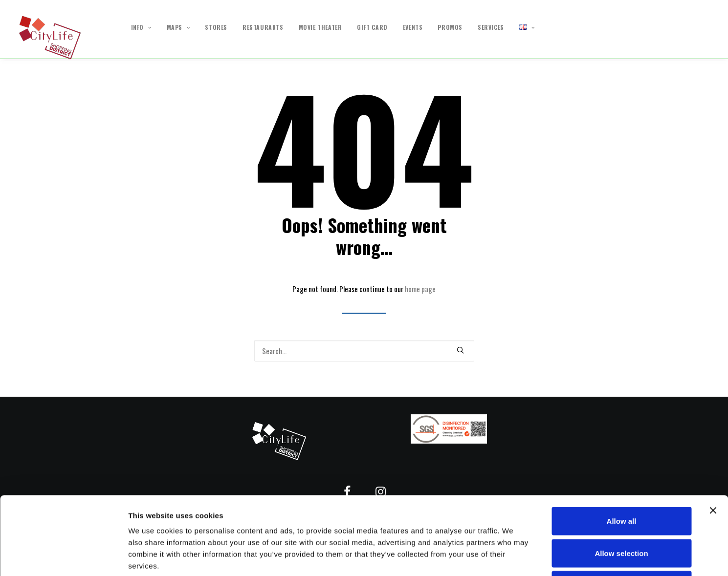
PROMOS (450, 27)
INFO (141, 28)
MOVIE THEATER (320, 27)
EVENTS (413, 27)
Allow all (622, 448)
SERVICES (491, 27)
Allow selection (621, 480)
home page (420, 289)
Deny (622, 512)
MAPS (178, 28)
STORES (216, 27)
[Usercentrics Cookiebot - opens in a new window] (63, 557)
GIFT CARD (372, 27)
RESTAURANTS (263, 27)
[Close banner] (713, 437)
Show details (513, 557)
